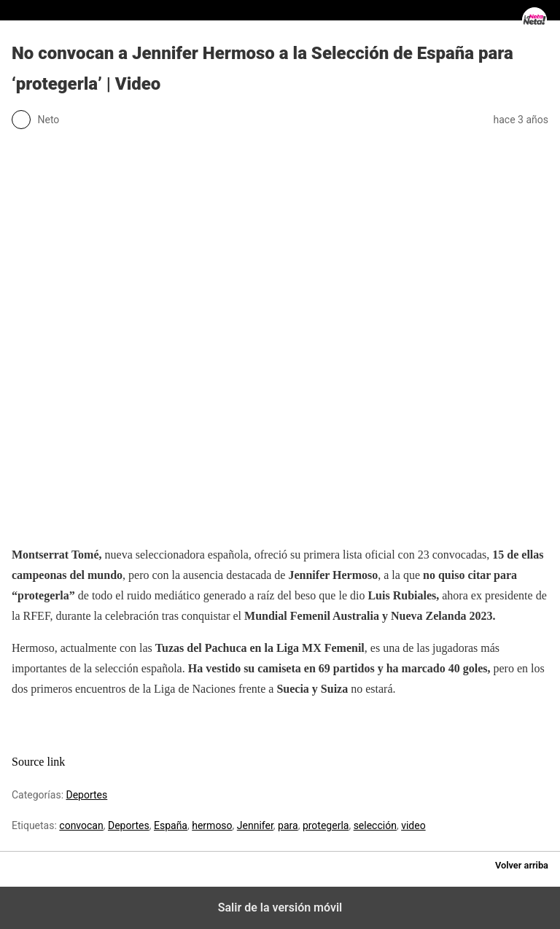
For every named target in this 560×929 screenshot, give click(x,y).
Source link (38, 762)
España (171, 825)
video (413, 825)
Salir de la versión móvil (280, 907)
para (288, 825)
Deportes (87, 795)
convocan (81, 825)
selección (375, 825)
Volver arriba (522, 865)
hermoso (212, 825)
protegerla (326, 825)
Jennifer (255, 825)
